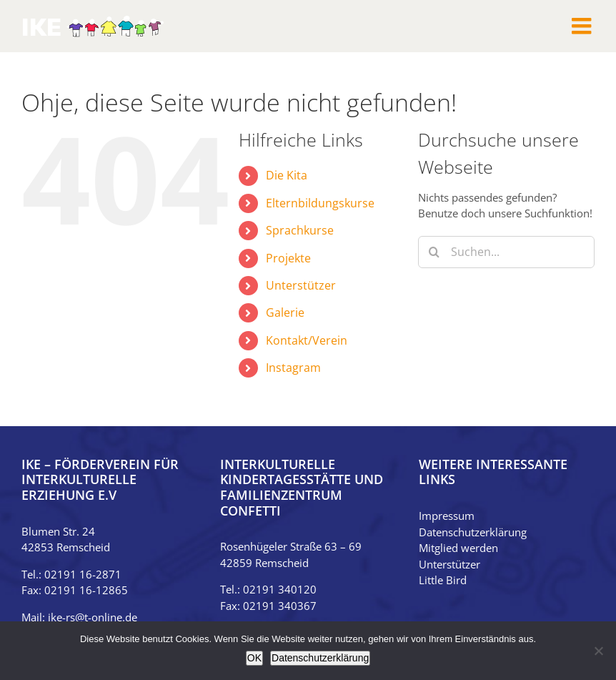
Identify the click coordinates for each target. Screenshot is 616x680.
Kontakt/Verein (307, 340)
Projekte (288, 258)
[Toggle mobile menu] (583, 26)
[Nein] (598, 651)
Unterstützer (301, 285)
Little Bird (443, 580)
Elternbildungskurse (320, 203)
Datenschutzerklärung (473, 532)
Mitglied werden (458, 548)
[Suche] (434, 252)
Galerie (285, 312)
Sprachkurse (300, 230)
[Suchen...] (506, 252)
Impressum (447, 516)
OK (254, 658)
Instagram (293, 368)
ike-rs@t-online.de (93, 617)
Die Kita (287, 175)
